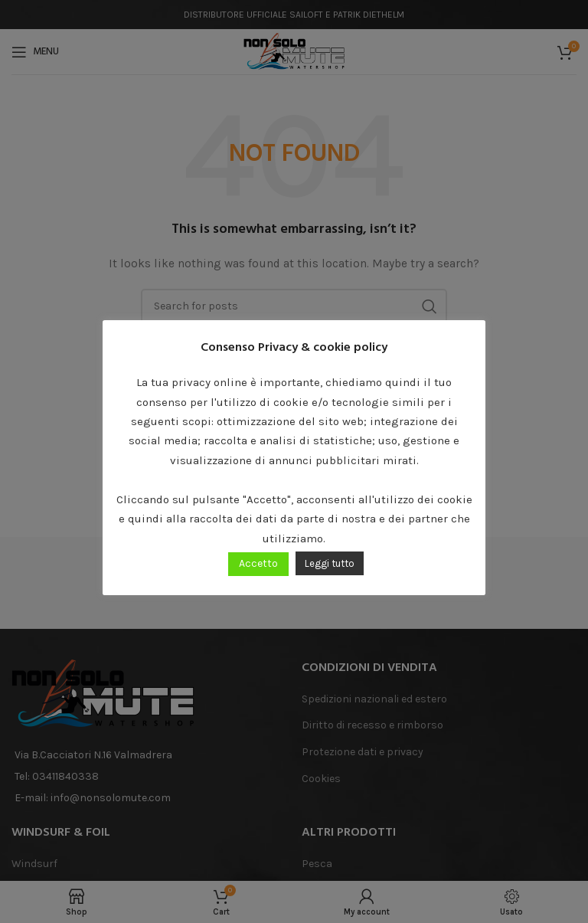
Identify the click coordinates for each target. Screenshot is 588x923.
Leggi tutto (330, 563)
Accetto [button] (258, 563)
